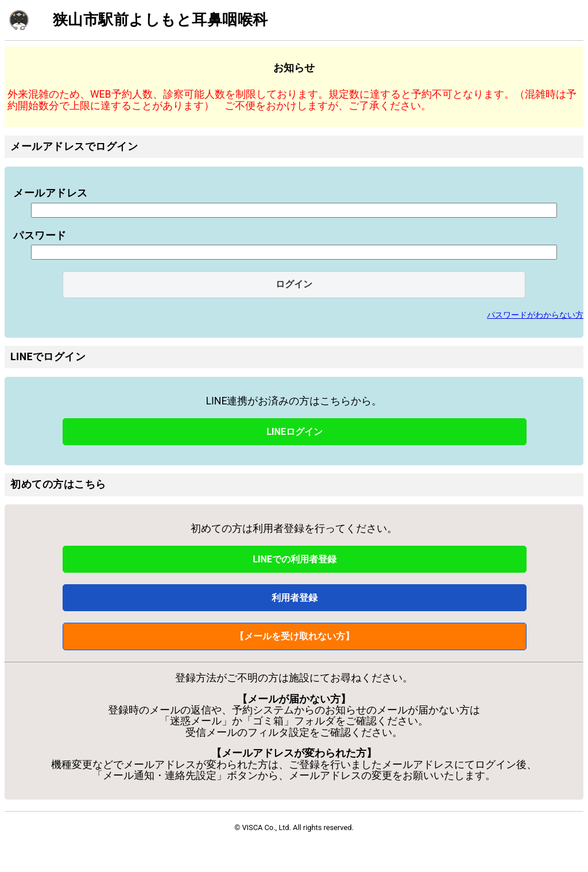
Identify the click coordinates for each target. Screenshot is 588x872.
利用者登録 (295, 598)
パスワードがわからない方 (535, 315)
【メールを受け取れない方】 (295, 636)
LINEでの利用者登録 (295, 559)
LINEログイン (295, 432)
